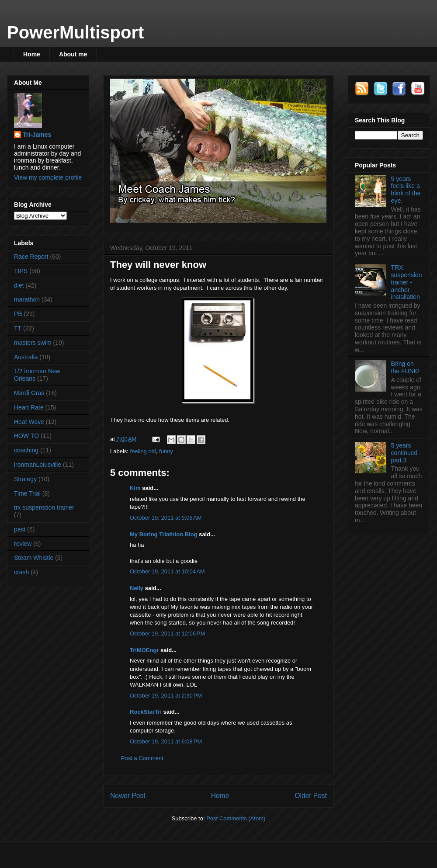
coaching (26, 450)
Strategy (25, 479)
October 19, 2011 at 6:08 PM (166, 741)
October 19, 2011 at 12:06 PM (167, 634)
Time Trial (27, 493)
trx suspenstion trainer (44, 507)
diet (19, 285)
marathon (27, 299)
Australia (26, 357)
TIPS (21, 271)
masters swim (33, 343)
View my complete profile (48, 177)
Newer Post (128, 796)
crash (21, 572)
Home (32, 54)
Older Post (311, 796)
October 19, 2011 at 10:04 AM (167, 571)
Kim (135, 488)
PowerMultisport (75, 32)
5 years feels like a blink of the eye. (406, 190)
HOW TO (26, 436)
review (23, 544)
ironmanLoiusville (38, 465)
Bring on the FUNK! (405, 367)
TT (18, 328)
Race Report (31, 257)
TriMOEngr (144, 650)
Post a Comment (142, 758)
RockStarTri (146, 712)
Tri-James (37, 135)
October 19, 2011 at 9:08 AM (166, 518)
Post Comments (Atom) (236, 818)
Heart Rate (29, 407)
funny (166, 451)
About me (73, 54)
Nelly (137, 588)
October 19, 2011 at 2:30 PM (166, 696)
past (20, 529)
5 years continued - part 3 (406, 453)
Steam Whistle (34, 558)
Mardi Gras (29, 393)
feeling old (143, 451)
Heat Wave (29, 422)
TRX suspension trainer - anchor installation (407, 282)
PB (18, 314)
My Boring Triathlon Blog (164, 534)
